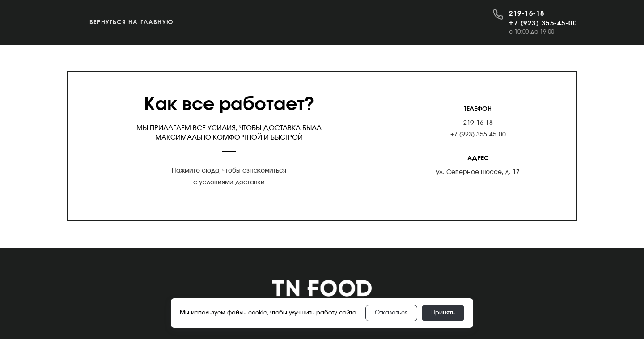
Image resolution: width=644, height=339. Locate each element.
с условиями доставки (229, 182)
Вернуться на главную (131, 23)
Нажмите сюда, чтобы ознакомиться (229, 171)
